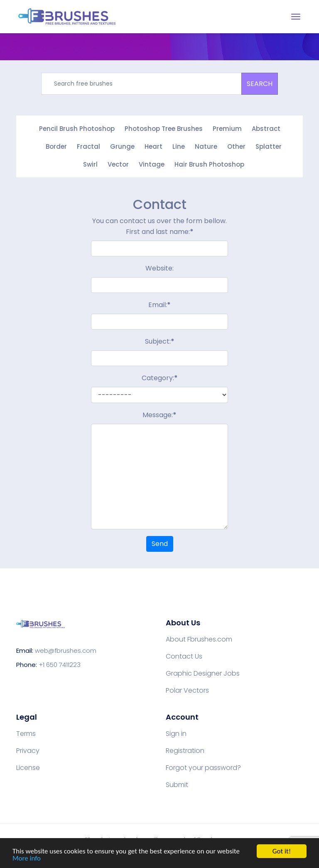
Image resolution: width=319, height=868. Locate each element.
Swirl (90, 164)
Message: (159, 415)
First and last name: (160, 232)
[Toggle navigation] (296, 17)
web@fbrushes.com (66, 650)
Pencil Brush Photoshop (77, 129)
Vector (118, 164)
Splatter (269, 146)
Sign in (176, 734)
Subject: (160, 341)
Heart (153, 146)
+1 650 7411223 (60, 665)
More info (27, 859)
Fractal (88, 146)
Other (236, 146)
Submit (177, 785)
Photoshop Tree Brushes (164, 129)
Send (160, 544)
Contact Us (184, 657)
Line (179, 146)
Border (56, 146)
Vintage (152, 164)
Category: (160, 378)
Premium (227, 129)
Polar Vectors (187, 691)
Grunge (122, 146)
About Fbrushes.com (199, 639)
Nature (206, 146)
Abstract (266, 129)
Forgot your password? (203, 768)
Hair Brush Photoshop (209, 164)
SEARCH (260, 84)
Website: (159, 268)
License (28, 768)
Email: (159, 305)
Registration (185, 751)
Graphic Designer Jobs (203, 674)
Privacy (28, 751)
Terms (26, 734)
